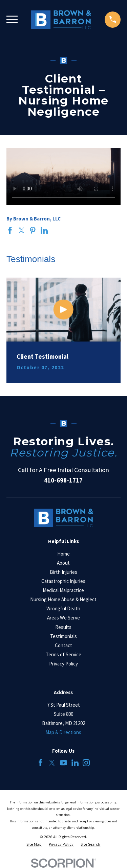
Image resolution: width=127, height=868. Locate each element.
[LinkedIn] (75, 763)
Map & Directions (63, 732)
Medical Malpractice (63, 590)
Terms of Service (63, 654)
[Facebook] (40, 763)
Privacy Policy (63, 664)
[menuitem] (34, 844)
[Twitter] (52, 763)
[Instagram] (86, 763)
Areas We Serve (63, 618)
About (63, 563)
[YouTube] (63, 763)
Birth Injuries (63, 572)
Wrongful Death (63, 608)
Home (63, 554)
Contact (63, 645)
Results (63, 627)
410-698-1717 (63, 480)
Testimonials (63, 636)
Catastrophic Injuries (63, 581)
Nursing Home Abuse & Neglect (63, 599)
